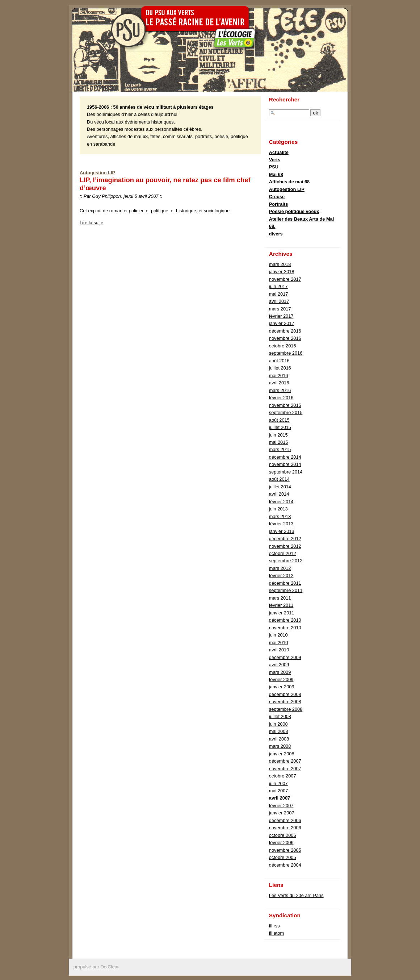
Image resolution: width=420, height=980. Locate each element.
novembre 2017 (285, 279)
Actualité (279, 152)
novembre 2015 (285, 405)
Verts (275, 160)
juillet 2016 (280, 368)
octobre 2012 (283, 553)
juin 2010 (278, 635)
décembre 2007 (285, 761)
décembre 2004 (285, 865)
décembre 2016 (285, 331)
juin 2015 (278, 435)
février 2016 (281, 398)
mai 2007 (279, 791)
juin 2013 (278, 509)
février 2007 (281, 806)
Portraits (279, 204)
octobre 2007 (283, 776)
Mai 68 (276, 174)
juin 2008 (278, 724)
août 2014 (279, 479)
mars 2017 (280, 309)
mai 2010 (279, 643)
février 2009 (281, 679)
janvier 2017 (282, 323)
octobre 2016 (283, 346)
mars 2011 (280, 598)
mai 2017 (279, 294)
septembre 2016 (286, 353)
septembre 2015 (286, 412)
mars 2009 (280, 672)
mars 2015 (280, 449)
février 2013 (281, 524)
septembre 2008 (286, 709)
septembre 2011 (286, 590)
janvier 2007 (282, 813)
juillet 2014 (280, 487)
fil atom (276, 933)
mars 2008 (280, 746)
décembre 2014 (285, 457)
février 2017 (281, 316)
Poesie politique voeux (294, 211)
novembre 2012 (285, 546)
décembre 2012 (285, 539)
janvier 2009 (282, 687)
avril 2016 (279, 383)
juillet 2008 (280, 716)
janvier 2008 (282, 754)
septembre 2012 (286, 561)
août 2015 (279, 420)
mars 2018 (280, 264)
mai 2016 (279, 376)
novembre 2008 (285, 702)
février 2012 (281, 576)
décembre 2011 (285, 583)
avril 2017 (279, 301)
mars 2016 (280, 390)
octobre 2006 (283, 835)
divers (276, 234)
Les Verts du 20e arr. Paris (296, 895)
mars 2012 (280, 568)
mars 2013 (280, 516)
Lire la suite (91, 223)
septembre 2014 (286, 472)
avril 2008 (279, 739)
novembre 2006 (285, 828)
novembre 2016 (285, 338)
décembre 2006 (285, 820)
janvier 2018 (282, 272)
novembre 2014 (285, 464)
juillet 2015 (280, 427)
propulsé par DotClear (96, 967)
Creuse (277, 197)
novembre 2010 (285, 628)
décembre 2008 (285, 694)
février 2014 (281, 502)
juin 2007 (278, 783)
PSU (274, 167)
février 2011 (281, 605)
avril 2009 (279, 665)
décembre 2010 (285, 620)
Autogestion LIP (97, 173)
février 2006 (281, 843)
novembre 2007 (285, 769)
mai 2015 (279, 442)
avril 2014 (279, 494)
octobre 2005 (283, 857)
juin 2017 (278, 286)
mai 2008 (279, 731)
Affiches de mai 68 (289, 182)
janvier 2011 (282, 613)
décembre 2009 (285, 657)
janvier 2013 (282, 531)
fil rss (274, 926)
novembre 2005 (285, 850)
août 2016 (279, 361)
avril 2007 (280, 798)
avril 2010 (279, 650)
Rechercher (284, 99)
